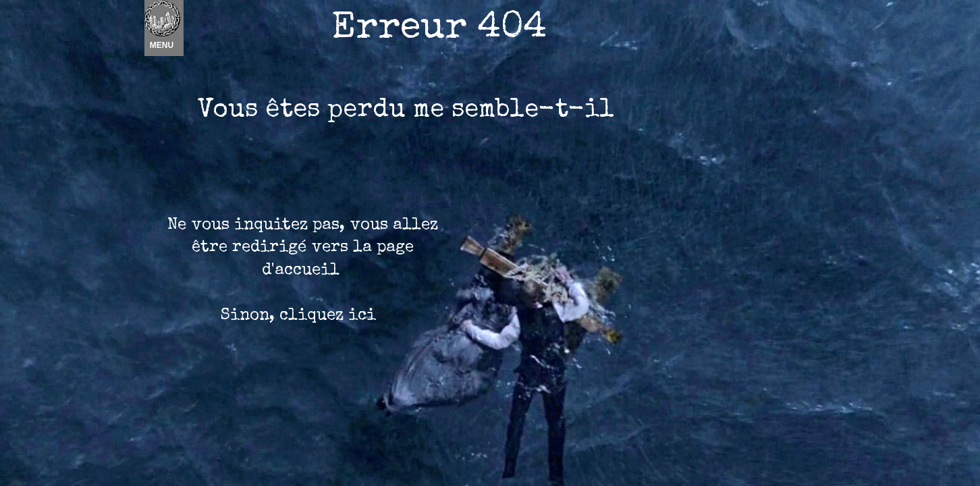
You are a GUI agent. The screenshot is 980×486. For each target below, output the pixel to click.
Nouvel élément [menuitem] (180, 28)
